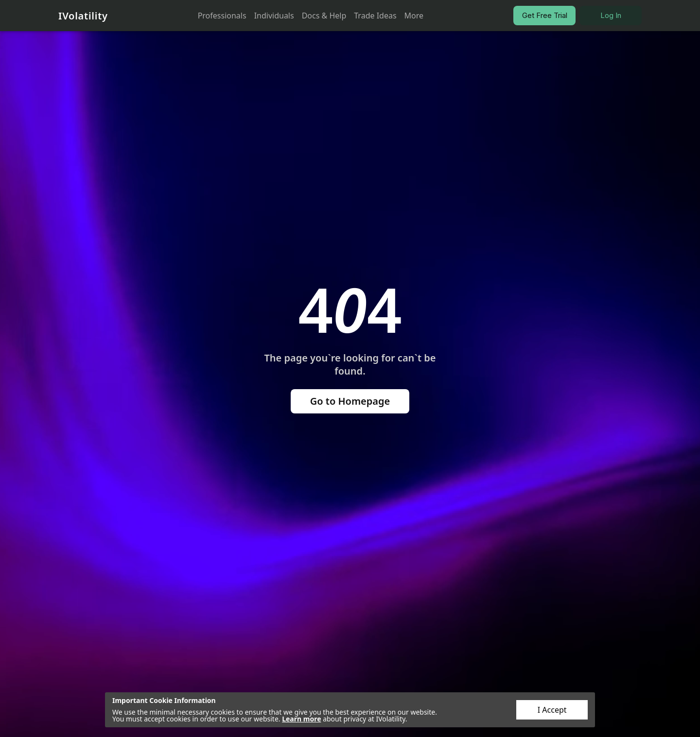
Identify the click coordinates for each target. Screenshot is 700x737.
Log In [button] (611, 15)
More (414, 16)
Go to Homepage (350, 401)
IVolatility (83, 16)
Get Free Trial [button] (545, 15)
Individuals (274, 16)
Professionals (222, 16)
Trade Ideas (375, 16)
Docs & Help (324, 16)
